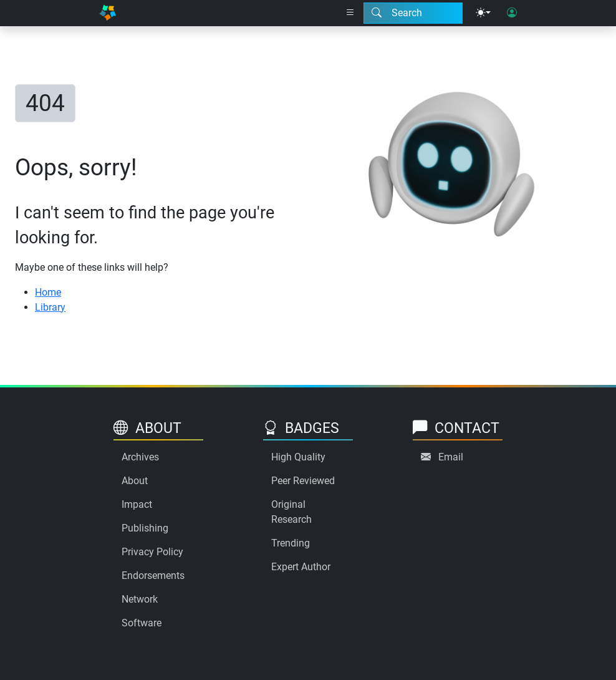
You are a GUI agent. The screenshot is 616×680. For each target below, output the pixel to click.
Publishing (145, 528)
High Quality (298, 457)
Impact (137, 504)
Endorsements (153, 576)
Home (48, 292)
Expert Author (301, 567)
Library (50, 307)
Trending (291, 543)
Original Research (291, 512)
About (135, 481)
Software (142, 623)
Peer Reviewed (303, 481)
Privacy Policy (152, 552)
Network (140, 599)
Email (451, 457)
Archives (140, 457)
